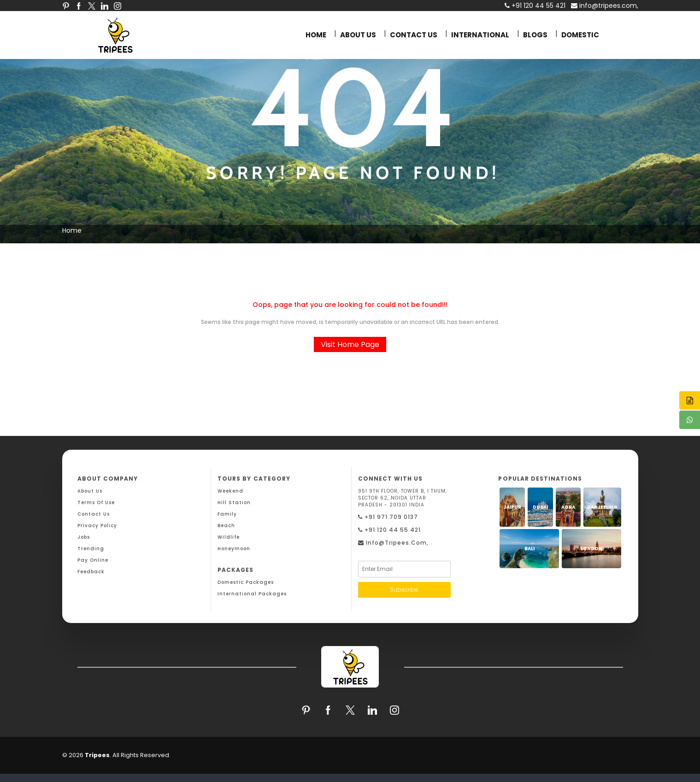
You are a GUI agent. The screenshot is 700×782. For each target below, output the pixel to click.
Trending (91, 549)
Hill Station (234, 503)
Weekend (230, 491)
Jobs (84, 537)
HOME (316, 35)
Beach (226, 526)
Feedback (91, 572)
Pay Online (93, 560)
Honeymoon (234, 549)
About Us (90, 491)
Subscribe (404, 590)
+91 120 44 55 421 (389, 530)
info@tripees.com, (605, 6)
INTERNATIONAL (480, 35)
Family (227, 514)
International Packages (252, 594)
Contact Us (94, 514)
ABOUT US (358, 35)
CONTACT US (414, 35)
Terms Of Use (96, 503)
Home (72, 230)
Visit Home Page (350, 344)
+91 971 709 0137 (388, 517)
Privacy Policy (97, 526)
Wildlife (229, 537)
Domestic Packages (246, 582)
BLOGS (535, 35)
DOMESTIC (580, 35)
